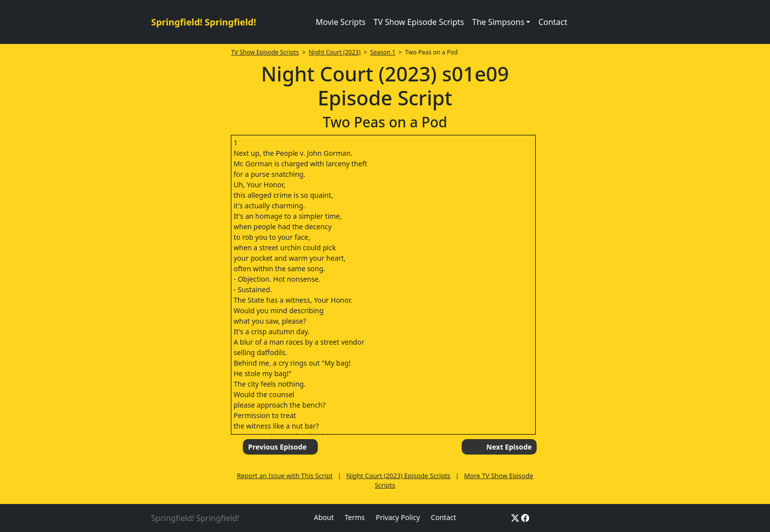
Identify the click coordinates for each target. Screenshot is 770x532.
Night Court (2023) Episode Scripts (398, 476)
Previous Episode (277, 447)
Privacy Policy (398, 517)
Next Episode (509, 447)
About (324, 517)
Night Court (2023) (335, 52)
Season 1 (383, 52)
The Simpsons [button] (498, 22)
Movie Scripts (341, 22)
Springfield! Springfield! (204, 22)
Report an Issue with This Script (285, 476)
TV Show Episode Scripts (419, 22)
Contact (553, 22)
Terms (355, 517)
